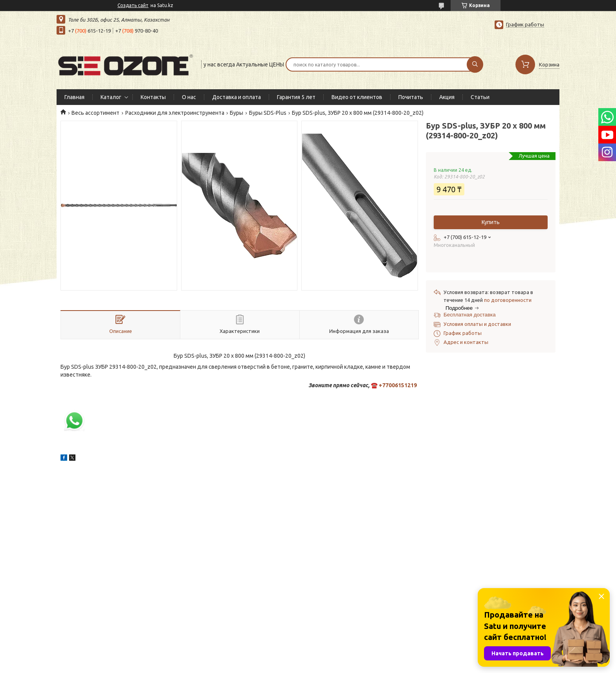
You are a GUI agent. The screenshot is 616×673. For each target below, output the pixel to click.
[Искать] (475, 64)
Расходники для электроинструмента (175, 113)
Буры (236, 113)
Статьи (480, 97)
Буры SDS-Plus (268, 113)
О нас (189, 97)
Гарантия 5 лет (296, 97)
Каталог (111, 97)
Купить (491, 222)
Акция (447, 97)
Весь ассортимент (95, 113)
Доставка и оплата (236, 97)
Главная (74, 97)
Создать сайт (133, 5)
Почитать (411, 97)
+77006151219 (398, 385)
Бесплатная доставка (470, 315)
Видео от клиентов (357, 97)
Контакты (153, 97)
